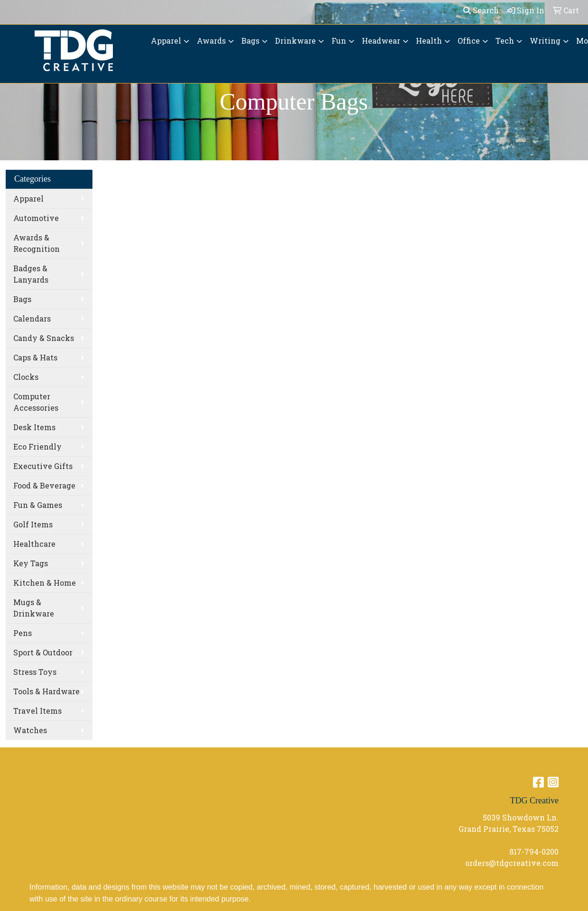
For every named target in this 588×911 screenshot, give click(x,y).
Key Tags (31, 563)
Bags (22, 299)
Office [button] (469, 41)
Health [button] (429, 41)
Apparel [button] (166, 41)
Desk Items (34, 427)
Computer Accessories (36, 402)
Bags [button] (250, 41)
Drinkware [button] (295, 41)
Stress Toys (35, 672)
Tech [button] (505, 41)
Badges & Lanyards (31, 274)
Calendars (32, 318)
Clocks (26, 377)
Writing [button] (545, 41)
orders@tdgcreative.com (512, 863)
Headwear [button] (381, 41)
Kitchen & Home (45, 583)
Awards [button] (211, 41)
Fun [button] (339, 41)
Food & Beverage (44, 485)
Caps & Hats (35, 357)
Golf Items (33, 524)
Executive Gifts (43, 466)
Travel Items (37, 711)
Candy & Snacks (44, 338)
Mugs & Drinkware (34, 608)
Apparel (28, 198)
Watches (30, 730)
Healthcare (34, 544)
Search (481, 10)
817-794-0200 (534, 851)
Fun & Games (38, 505)
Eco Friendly (37, 446)
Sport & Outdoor (43, 652)
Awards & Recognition (37, 243)
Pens (23, 633)
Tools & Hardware (46, 691)
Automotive (36, 218)
